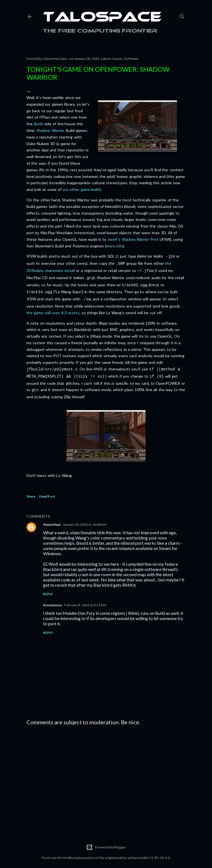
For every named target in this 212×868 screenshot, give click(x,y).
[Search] (182, 15)
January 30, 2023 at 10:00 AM (84, 519)
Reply (48, 588)
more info (114, 246)
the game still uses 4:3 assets (53, 309)
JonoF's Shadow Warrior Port (133, 239)
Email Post (47, 491)
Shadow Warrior (50, 130)
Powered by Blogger (106, 842)
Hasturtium (52, 519)
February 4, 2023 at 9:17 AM (85, 599)
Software (131, 59)
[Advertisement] (106, 772)
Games (117, 59)
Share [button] (31, 491)
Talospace (102, 18)
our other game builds (82, 189)
